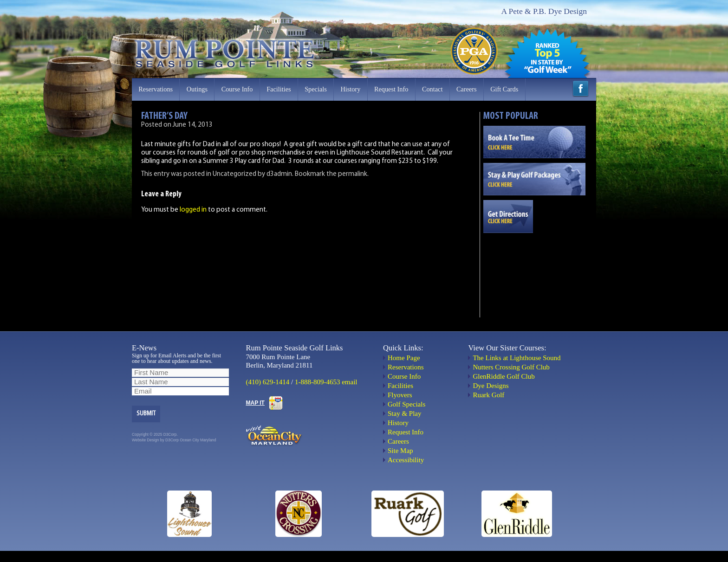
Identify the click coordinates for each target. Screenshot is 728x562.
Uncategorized (234, 174)
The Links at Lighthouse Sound (517, 358)
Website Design (146, 440)
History (350, 89)
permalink (353, 174)
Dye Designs (491, 386)
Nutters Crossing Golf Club (511, 367)
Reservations (156, 89)
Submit (146, 414)
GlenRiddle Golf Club (504, 376)
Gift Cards (504, 89)
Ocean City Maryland (198, 440)
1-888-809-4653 (318, 382)
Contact (432, 89)
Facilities (279, 89)
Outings (197, 89)
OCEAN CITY (534, 271)
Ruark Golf (488, 395)
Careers (467, 89)
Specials (316, 89)
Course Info (237, 89)
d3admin (279, 174)
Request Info (391, 89)
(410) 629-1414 (268, 382)
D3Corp (172, 440)
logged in (193, 210)
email (349, 382)
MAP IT (255, 403)
